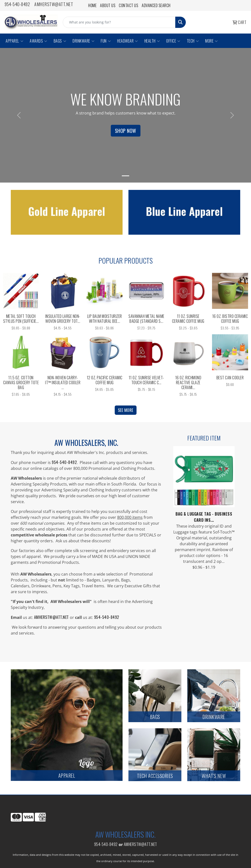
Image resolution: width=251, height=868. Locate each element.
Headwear (128, 41)
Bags (60, 41)
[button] (19, 115)
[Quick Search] (119, 22)
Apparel (14, 41)
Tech (193, 41)
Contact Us (129, 5)
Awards (38, 41)
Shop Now (126, 131)
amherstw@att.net (54, 4)
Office (173, 41)
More (212, 41)
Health (152, 41)
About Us (108, 5)
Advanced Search (156, 5)
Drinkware (83, 41)
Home (92, 5)
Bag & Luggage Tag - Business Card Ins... (204, 517)
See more (126, 410)
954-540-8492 (17, 4)
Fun (106, 41)
